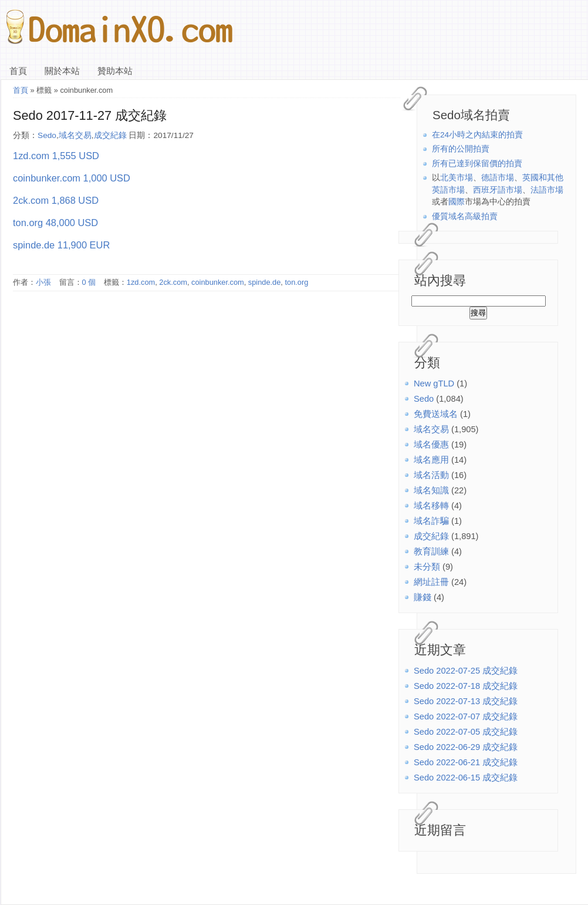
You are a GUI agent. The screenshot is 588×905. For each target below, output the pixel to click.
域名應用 (431, 460)
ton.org (296, 282)
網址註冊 (431, 582)
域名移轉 (431, 506)
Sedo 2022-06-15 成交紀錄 (466, 778)
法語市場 (547, 190)
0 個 (89, 282)
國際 (457, 202)
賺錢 (423, 597)
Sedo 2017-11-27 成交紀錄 (90, 115)
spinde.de (265, 282)
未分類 (427, 567)
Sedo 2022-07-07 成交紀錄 (466, 716)
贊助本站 (115, 71)
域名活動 (431, 475)
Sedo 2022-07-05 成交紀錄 (466, 732)
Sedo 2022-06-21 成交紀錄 (466, 762)
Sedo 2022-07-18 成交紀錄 (466, 686)
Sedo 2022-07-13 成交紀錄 (466, 701)
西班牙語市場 (498, 190)
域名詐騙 (431, 521)
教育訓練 (431, 551)
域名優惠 (431, 445)
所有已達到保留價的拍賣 (477, 164)
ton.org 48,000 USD (55, 223)
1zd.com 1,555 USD (56, 156)
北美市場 (457, 178)
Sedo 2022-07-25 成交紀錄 (466, 671)
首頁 (18, 71)
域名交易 (431, 429)
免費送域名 (436, 414)
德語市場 (498, 178)
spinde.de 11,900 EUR (61, 245)
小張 (43, 282)
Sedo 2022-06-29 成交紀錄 (466, 747)
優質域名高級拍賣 (465, 216)
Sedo (424, 399)
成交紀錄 (431, 536)
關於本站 (62, 71)
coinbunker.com (218, 282)
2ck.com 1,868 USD (56, 200)
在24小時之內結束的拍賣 (477, 135)
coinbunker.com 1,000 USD (72, 178)
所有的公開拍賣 (461, 149)
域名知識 (431, 490)
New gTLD (434, 383)
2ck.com (173, 282)
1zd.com (141, 282)
